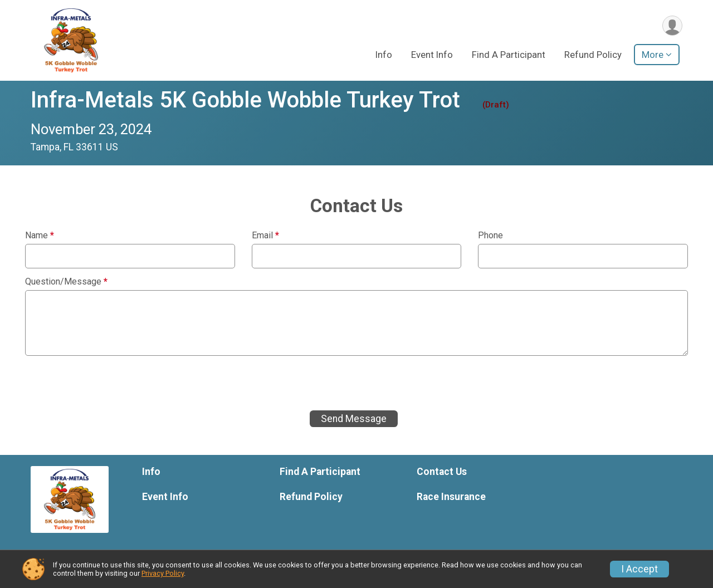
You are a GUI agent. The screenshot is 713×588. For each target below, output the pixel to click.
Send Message (354, 419)
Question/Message (66, 282)
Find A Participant (509, 55)
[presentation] (110, 383)
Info (384, 55)
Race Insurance (451, 497)
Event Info (432, 55)
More (653, 55)
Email (265, 236)
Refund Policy (593, 55)
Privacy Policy (163, 573)
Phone (490, 236)
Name (40, 236)
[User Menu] (672, 26)
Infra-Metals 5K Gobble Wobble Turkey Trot (245, 100)
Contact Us (442, 472)
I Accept (639, 569)
